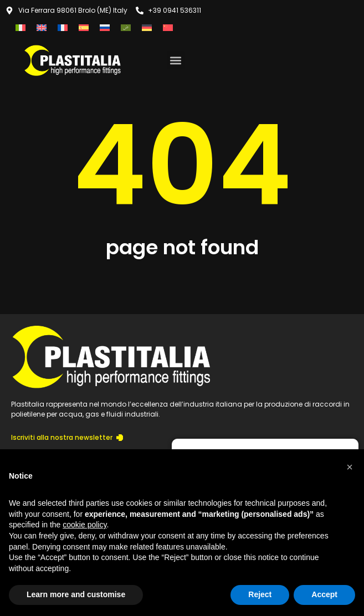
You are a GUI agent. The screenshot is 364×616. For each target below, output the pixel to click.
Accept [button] (324, 594)
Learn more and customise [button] (76, 594)
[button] (176, 60)
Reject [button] (260, 594)
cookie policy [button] (84, 525)
